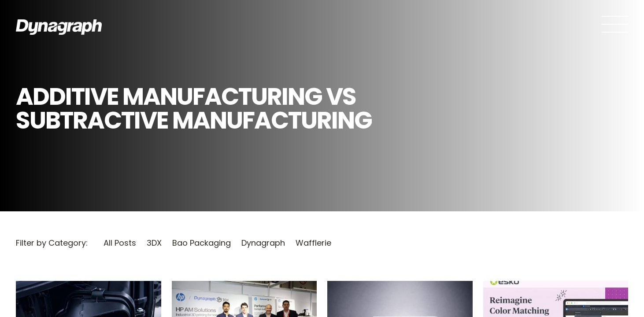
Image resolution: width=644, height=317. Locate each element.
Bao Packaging (202, 243)
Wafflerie (313, 243)
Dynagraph (263, 243)
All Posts (120, 243)
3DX (154, 243)
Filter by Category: (52, 243)
